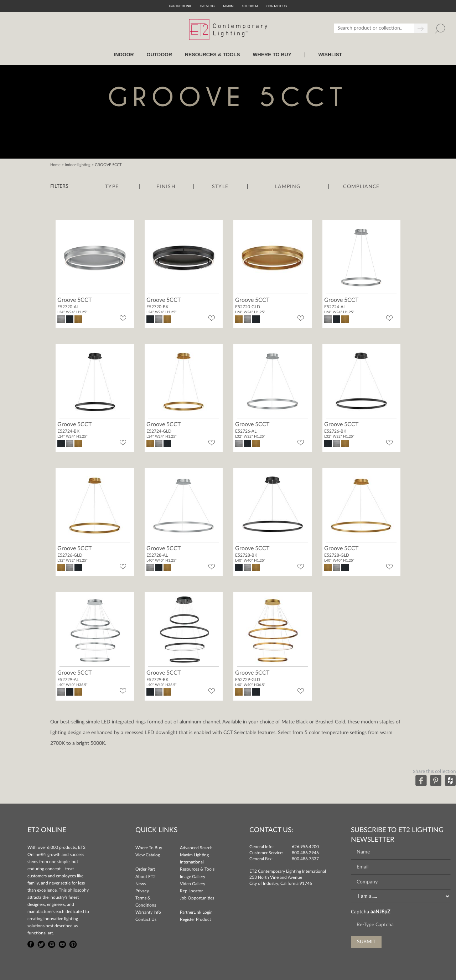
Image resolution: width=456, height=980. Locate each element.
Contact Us (146, 919)
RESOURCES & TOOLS (213, 55)
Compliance (361, 187)
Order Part (145, 869)
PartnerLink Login (196, 912)
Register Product (195, 919)
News (141, 884)
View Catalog (148, 855)
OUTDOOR (160, 55)
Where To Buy (149, 848)
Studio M (250, 6)
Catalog (207, 6)
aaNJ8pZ (380, 912)
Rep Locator (191, 891)
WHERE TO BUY (272, 55)
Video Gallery (193, 884)
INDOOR (124, 55)
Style (220, 187)
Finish (166, 187)
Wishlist (330, 55)
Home (55, 165)
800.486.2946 (305, 853)
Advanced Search (196, 848)
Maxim (228, 6)
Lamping (288, 187)
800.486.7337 (305, 859)
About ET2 (146, 877)
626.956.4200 (305, 847)
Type (112, 187)
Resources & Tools (197, 869)
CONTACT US (277, 6)
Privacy (142, 891)
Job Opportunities (197, 898)
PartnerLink (180, 6)
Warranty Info (148, 912)
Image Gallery (193, 877)
